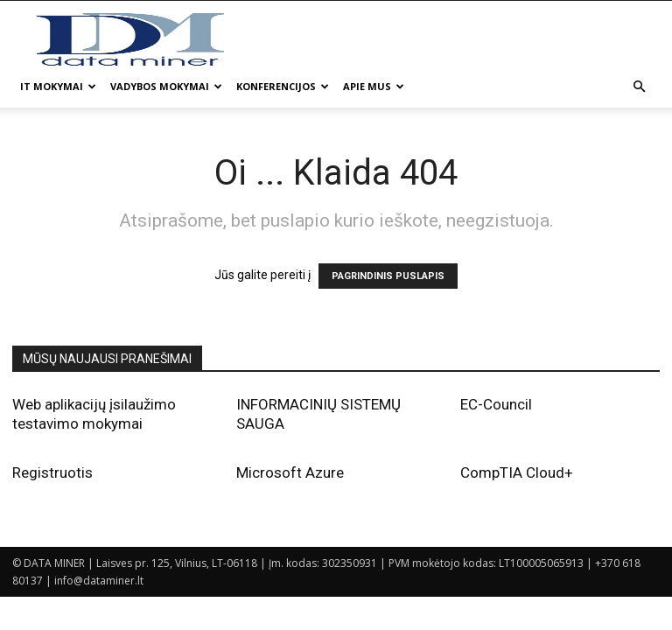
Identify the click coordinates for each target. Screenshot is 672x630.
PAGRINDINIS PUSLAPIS (388, 276)
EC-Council (496, 404)
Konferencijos (283, 86)
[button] (639, 87)
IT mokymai (58, 86)
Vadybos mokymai (166, 86)
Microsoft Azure (290, 472)
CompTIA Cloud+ (517, 472)
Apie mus (374, 86)
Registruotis (52, 472)
